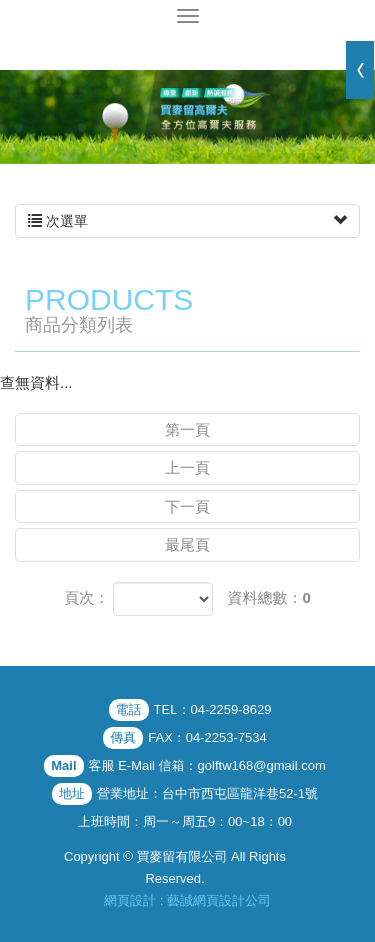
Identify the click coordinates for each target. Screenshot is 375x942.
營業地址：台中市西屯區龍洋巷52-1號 (207, 793)
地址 (72, 793)
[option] (187, 117)
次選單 (187, 221)
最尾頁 (187, 544)
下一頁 (187, 506)
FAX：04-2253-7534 (207, 737)
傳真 (123, 737)
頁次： (86, 597)
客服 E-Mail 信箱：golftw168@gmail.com (207, 765)
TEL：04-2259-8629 (213, 709)
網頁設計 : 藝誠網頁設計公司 (187, 900)
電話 (129, 709)
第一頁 (187, 429)
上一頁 (187, 467)
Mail (63, 765)
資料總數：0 (269, 597)
